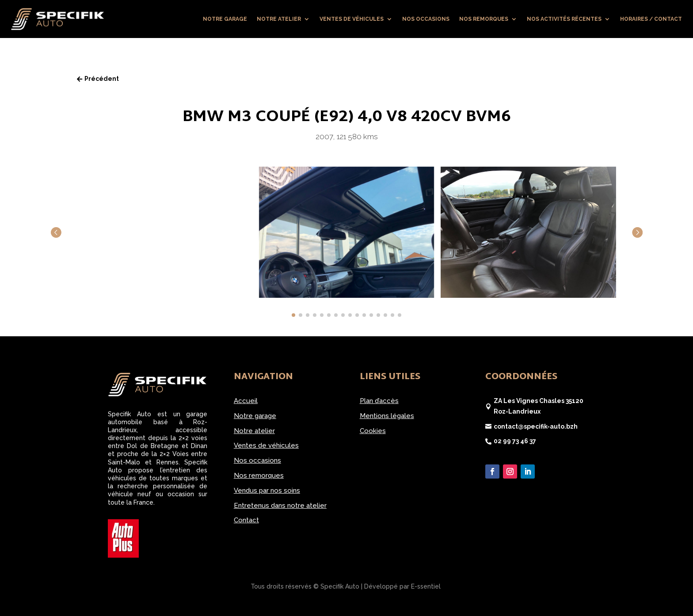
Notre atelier (279, 19)
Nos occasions (426, 19)
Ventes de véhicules (352, 19)
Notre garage (225, 19)
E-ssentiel (426, 586)
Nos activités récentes (564, 19)
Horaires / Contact (651, 19)
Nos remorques (484, 19)
